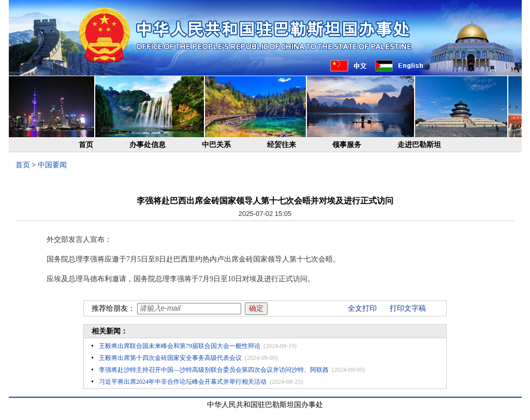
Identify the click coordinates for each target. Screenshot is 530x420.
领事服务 (347, 145)
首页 (86, 145)
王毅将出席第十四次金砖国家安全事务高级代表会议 (170, 358)
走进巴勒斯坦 (419, 145)
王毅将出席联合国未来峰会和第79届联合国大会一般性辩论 (180, 346)
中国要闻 (52, 165)
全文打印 (362, 308)
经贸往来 (282, 145)
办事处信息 (148, 145)
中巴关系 (216, 145)
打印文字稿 (408, 308)
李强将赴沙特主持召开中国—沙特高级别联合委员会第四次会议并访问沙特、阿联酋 (214, 370)
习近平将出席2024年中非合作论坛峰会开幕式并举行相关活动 (183, 382)
